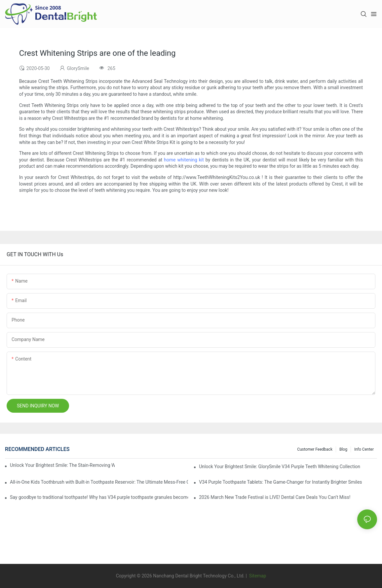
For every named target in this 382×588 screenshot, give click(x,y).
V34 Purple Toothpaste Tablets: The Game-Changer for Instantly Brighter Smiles (280, 482)
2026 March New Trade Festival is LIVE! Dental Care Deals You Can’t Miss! (275, 497)
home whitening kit (184, 160)
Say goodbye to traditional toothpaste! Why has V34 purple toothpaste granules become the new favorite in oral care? (99, 497)
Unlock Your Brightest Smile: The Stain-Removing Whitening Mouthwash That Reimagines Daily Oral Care (62, 465)
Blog (343, 449)
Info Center (364, 449)
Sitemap (257, 576)
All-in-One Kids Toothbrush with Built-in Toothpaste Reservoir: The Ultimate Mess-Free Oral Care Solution (99, 482)
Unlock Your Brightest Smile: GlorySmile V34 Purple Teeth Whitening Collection (280, 467)
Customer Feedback (315, 449)
